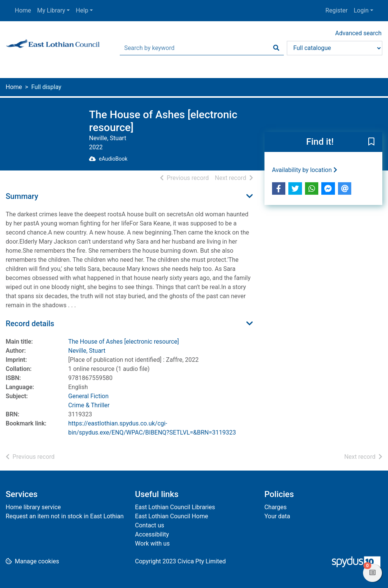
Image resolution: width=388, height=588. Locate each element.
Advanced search (358, 33)
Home (23, 10)
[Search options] (335, 48)
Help (82, 10)
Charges (276, 507)
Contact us (149, 525)
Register (337, 10)
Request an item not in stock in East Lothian (65, 516)
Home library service (33, 507)
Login (361, 10)
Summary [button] (22, 196)
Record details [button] (30, 324)
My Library (51, 10)
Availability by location (305, 170)
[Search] (276, 48)
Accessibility (152, 534)
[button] (371, 142)
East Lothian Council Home (171, 516)
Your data (277, 516)
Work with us (152, 543)
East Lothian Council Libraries (175, 507)
